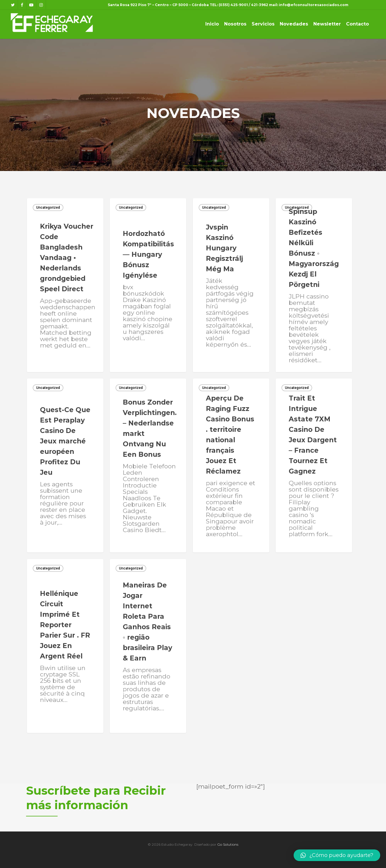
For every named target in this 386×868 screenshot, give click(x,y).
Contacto (357, 24)
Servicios (263, 24)
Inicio (212, 24)
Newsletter (327, 24)
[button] (337, 855)
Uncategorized (48, 208)
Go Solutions (228, 844)
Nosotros (235, 24)
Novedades (294, 24)
